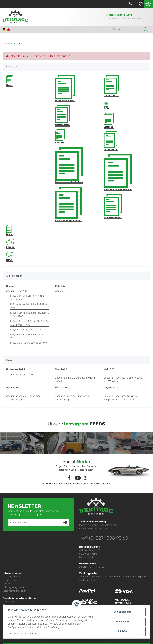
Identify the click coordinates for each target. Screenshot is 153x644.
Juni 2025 (61, 369)
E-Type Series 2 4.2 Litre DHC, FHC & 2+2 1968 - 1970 (29, 323)
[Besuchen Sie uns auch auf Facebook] (69, 478)
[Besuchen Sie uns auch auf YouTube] (78, 478)
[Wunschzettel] (139, 4)
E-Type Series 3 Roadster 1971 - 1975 (27, 336)
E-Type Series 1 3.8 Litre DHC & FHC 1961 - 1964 (30, 298)
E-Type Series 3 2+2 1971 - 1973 (27, 330)
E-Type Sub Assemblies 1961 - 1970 (29, 343)
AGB (106, 105)
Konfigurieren (123, 622)
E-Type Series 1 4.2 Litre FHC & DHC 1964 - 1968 (30, 315)
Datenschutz (111, 86)
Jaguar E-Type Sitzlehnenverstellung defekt (75, 380)
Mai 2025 (109, 369)
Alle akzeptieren (123, 612)
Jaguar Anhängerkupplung (22, 374)
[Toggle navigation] (5, 4)
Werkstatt (60, 291)
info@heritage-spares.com (94, 567)
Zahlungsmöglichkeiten (69, 165)
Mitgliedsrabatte (65, 89)
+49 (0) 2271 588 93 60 (104, 538)
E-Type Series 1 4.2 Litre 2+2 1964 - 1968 (29, 306)
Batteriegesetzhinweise (118, 172)
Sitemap (109, 121)
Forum (10, 244)
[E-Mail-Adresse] (35, 523)
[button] (129, 4)
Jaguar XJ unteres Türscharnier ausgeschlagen (72, 398)
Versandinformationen (68, 204)
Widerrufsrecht (113, 207)
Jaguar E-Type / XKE (17, 291)
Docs (9, 230)
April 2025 (12, 388)
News (10, 81)
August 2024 (112, 388)
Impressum (111, 141)
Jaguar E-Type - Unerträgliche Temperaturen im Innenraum (120, 398)
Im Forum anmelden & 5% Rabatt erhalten (128, 18)
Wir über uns (63, 116)
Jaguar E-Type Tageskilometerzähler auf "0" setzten (123, 380)
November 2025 (16, 369)
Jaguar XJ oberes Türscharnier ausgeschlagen (23, 398)
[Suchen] (127, 29)
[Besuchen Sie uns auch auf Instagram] (85, 478)
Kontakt (60, 137)
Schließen (123, 631)
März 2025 (61, 388)
